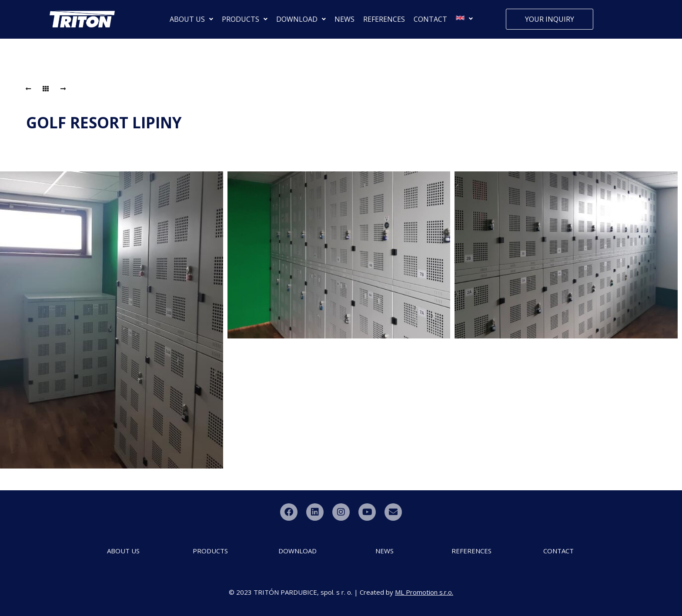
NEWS (344, 19)
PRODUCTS (245, 19)
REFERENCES (384, 19)
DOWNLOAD (301, 19)
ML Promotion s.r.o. (424, 592)
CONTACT (430, 19)
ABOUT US (191, 19)
